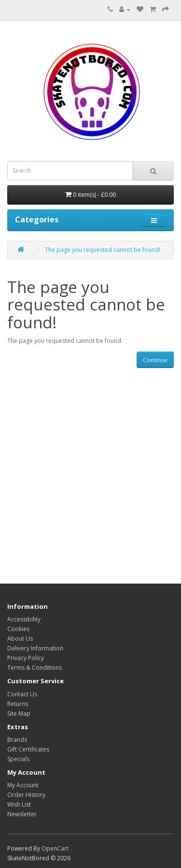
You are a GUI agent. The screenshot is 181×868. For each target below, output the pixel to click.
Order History (26, 795)
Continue (155, 360)
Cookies (18, 629)
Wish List (19, 804)
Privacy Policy (26, 658)
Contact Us (22, 694)
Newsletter (22, 814)
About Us (20, 639)
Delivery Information (35, 648)
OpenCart (55, 848)
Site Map (19, 714)
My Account (23, 785)
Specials (18, 759)
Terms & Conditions (35, 668)
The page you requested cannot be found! (103, 250)
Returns (18, 704)
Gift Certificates (28, 749)
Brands (17, 740)
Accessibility (24, 619)
